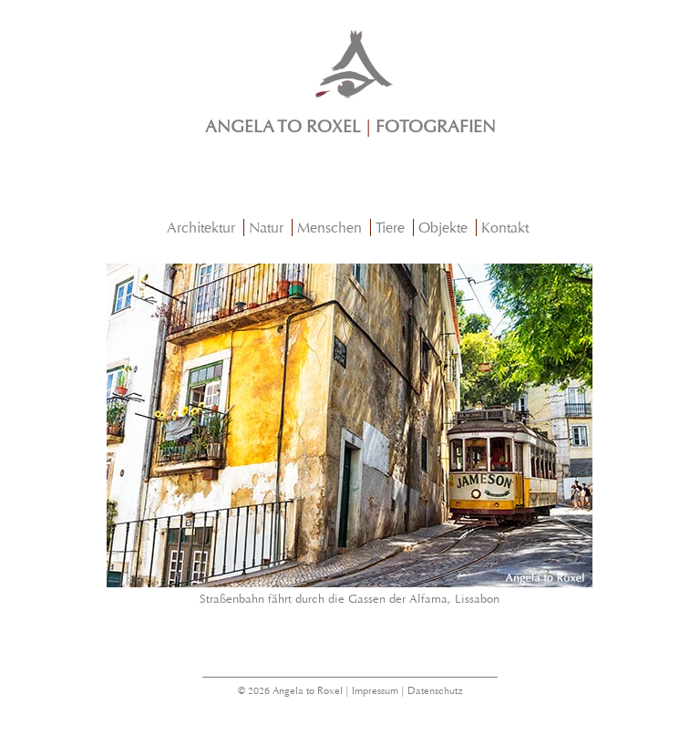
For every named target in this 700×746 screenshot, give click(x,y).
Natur (266, 228)
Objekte (443, 228)
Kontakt (505, 228)
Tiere (390, 228)
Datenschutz (435, 691)
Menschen (329, 228)
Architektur (201, 228)
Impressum (375, 691)
